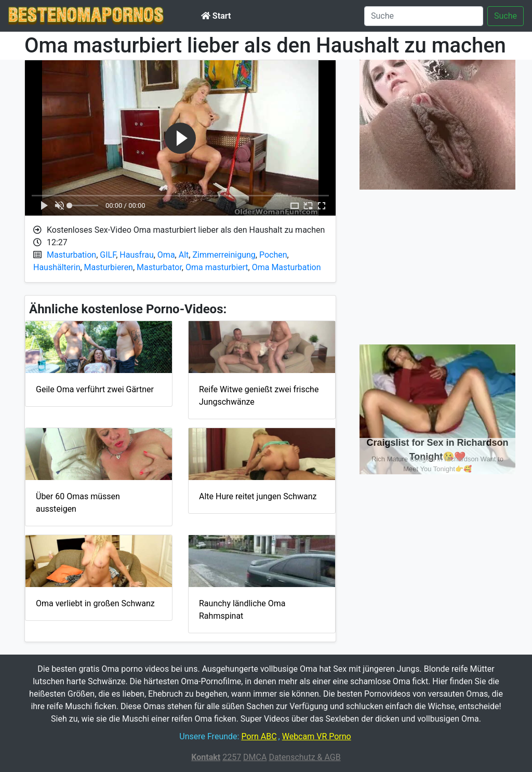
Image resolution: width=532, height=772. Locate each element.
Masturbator (159, 267)
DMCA (255, 757)
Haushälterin (57, 267)
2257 (232, 757)
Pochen (273, 255)
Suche (506, 16)
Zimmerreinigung (224, 255)
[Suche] (424, 16)
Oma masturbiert (217, 267)
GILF (108, 255)
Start (216, 16)
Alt (184, 255)
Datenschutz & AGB (304, 757)
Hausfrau (136, 255)
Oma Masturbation (287, 267)
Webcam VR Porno (317, 736)
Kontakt (206, 757)
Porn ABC (259, 736)
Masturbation (71, 255)
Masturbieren (109, 267)
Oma (166, 255)
